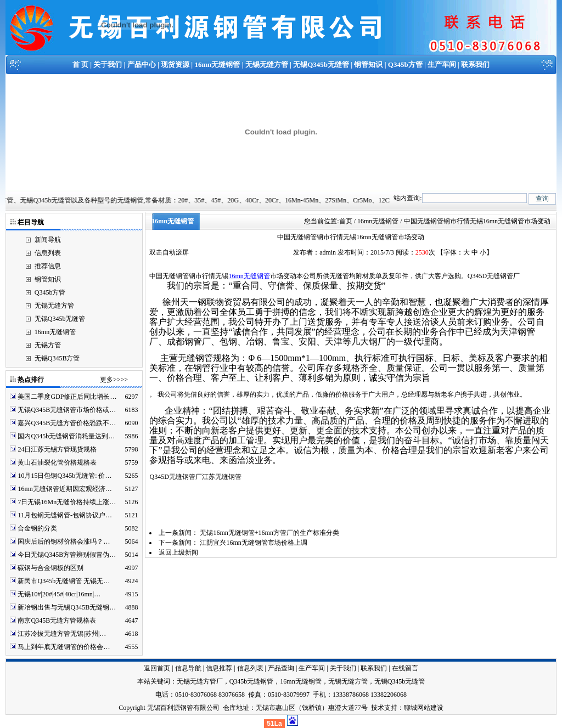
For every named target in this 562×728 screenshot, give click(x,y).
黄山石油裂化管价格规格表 (57, 462)
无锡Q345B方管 (57, 358)
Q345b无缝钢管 (252, 681)
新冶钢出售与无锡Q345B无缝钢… (67, 607)
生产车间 (442, 64)
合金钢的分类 (37, 528)
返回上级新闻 (178, 552)
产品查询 (281, 668)
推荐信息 (48, 266)
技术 (378, 708)
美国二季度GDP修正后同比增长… (67, 397)
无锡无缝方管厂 (200, 681)
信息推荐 (219, 668)
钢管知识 (368, 64)
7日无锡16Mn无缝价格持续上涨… (67, 502)
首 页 (80, 64)
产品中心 (142, 64)
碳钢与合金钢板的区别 (50, 568)
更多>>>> (114, 380)
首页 (346, 221)
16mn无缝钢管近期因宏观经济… (64, 489)
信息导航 (188, 668)
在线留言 (405, 668)
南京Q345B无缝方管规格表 (57, 620)
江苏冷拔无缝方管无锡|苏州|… (62, 634)
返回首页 (157, 668)
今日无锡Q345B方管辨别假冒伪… (67, 555)
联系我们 (475, 64)
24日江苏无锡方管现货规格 (57, 449)
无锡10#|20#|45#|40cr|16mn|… (59, 594)
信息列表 (48, 253)
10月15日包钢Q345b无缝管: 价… (64, 476)
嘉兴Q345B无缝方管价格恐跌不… (67, 423)
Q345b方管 (405, 64)
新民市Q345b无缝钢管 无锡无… (64, 581)
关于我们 (108, 64)
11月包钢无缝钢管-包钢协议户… (65, 515)
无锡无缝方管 (267, 64)
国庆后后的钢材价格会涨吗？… (64, 541)
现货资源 (175, 64)
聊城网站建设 (424, 708)
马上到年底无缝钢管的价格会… (64, 647)
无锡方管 (48, 345)
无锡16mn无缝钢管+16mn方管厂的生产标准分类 (269, 533)
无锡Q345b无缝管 (321, 64)
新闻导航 (48, 240)
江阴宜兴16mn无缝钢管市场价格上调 (253, 543)
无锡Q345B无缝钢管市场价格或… (67, 410)
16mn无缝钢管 (217, 64)
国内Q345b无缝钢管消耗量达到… (66, 436)
